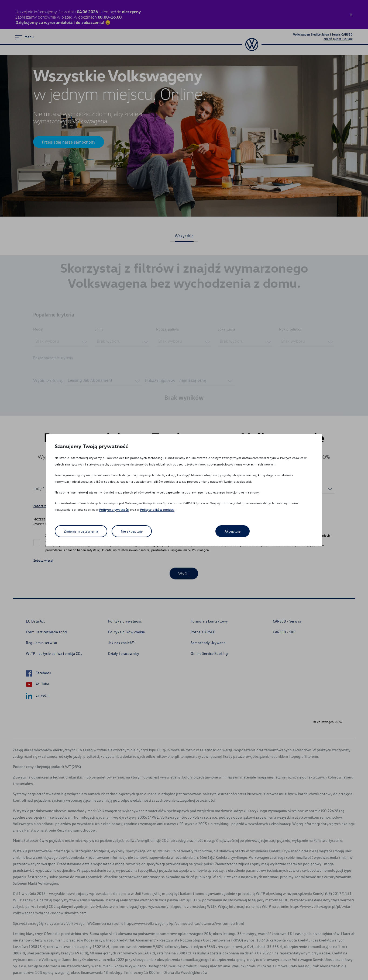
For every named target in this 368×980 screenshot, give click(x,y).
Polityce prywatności (114, 510)
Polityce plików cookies (157, 510)
